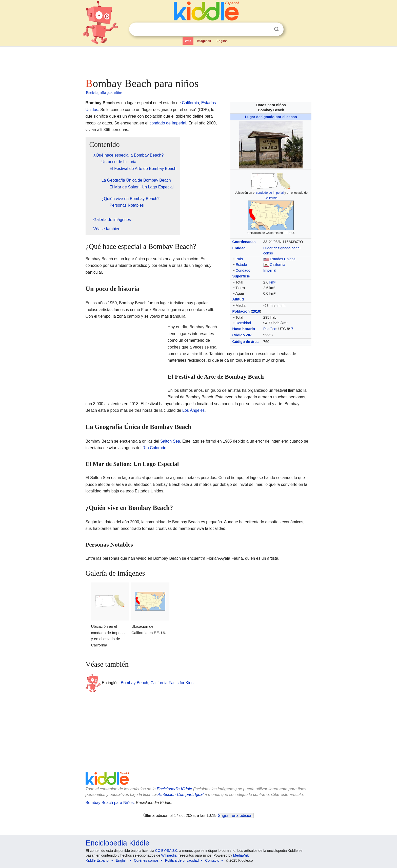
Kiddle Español (98, 860)
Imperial (270, 270)
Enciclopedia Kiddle (174, 789)
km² (272, 282)
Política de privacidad (182, 860)
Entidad (239, 248)
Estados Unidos (283, 259)
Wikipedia (169, 855)
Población (241, 311)
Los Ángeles (193, 410)
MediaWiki (241, 855)
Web (188, 41)
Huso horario (244, 329)
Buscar (276, 29)
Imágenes (204, 41)
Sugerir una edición (235, 816)
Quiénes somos (146, 860)
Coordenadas (244, 242)
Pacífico (270, 329)
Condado (243, 270)
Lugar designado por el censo (271, 117)
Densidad (243, 323)
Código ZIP (242, 335)
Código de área (245, 342)
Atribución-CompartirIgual (181, 795)
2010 (256, 311)
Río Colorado (154, 448)
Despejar (266, 29)
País (239, 259)
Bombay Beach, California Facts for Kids (157, 682)
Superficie (241, 276)
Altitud (238, 299)
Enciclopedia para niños (104, 93)
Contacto (212, 860)
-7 (292, 329)
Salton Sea (170, 441)
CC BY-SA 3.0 (166, 851)
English (222, 41)
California (271, 198)
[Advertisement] (198, 61)
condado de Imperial (270, 193)
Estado (241, 265)
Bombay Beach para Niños (110, 803)
